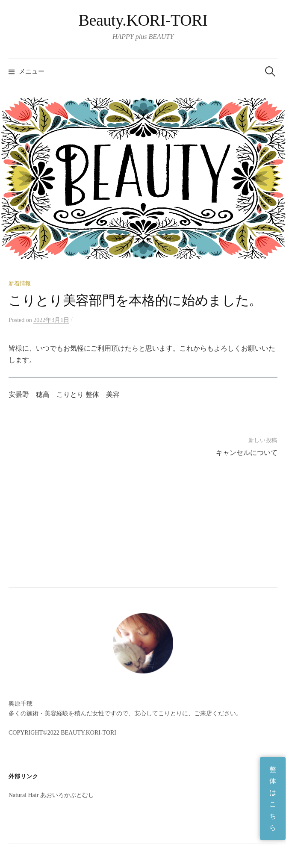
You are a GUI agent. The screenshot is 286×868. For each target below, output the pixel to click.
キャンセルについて (247, 453)
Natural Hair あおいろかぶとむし (51, 795)
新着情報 (20, 283)
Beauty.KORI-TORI (143, 20)
